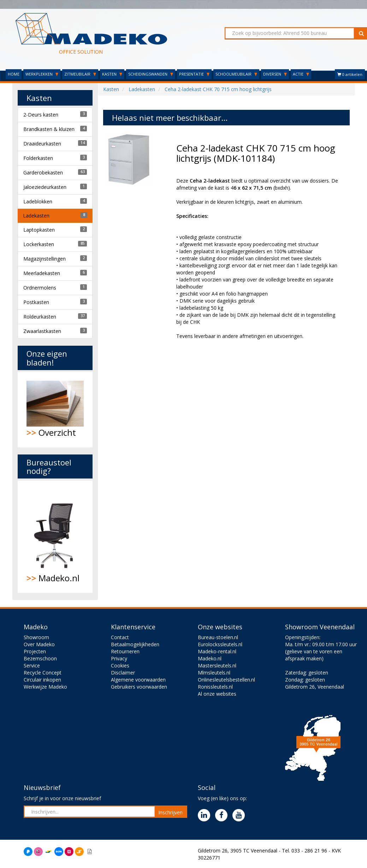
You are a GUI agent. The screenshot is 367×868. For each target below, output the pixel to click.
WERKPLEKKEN (42, 74)
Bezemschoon (40, 658)
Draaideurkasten (42, 144)
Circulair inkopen (42, 680)
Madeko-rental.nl (217, 651)
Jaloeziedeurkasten (45, 187)
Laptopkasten (39, 230)
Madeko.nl (55, 537)
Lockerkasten (39, 244)
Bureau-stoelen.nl (218, 637)
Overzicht (55, 409)
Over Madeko (39, 644)
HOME (14, 74)
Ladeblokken (38, 201)
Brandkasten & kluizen (49, 129)
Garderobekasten (43, 173)
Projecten (35, 651)
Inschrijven (170, 812)
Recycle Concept (43, 673)
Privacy (119, 658)
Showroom (36, 637)
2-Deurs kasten (41, 115)
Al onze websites (217, 694)
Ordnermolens (40, 288)
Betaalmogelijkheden (135, 644)
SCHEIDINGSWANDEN (151, 74)
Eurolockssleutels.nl (220, 644)
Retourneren (125, 651)
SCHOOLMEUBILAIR (236, 74)
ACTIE (301, 74)
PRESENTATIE (194, 74)
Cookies (120, 665)
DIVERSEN (275, 74)
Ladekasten (36, 216)
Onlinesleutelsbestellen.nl (226, 680)
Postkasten (36, 302)
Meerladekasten (42, 273)
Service (32, 665)
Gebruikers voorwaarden (139, 687)
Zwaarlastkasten (42, 331)
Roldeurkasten (40, 317)
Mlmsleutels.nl (214, 673)
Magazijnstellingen (45, 259)
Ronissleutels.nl (215, 687)
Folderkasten (38, 158)
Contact (120, 637)
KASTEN (112, 74)
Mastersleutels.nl (217, 665)
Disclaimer (123, 673)
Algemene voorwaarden (138, 680)
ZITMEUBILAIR (80, 74)
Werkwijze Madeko (45, 687)
